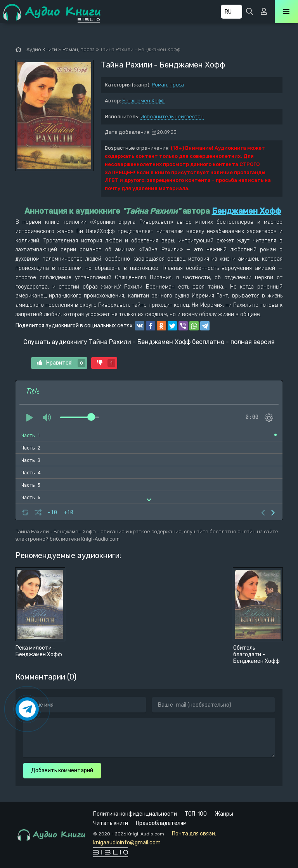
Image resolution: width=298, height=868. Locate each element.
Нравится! (61, 363)
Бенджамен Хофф (143, 101)
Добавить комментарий (62, 770)
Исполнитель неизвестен (172, 117)
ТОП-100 (196, 814)
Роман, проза (168, 85)
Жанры (224, 814)
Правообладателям (161, 823)
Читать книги (111, 823)
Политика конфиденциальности (135, 814)
